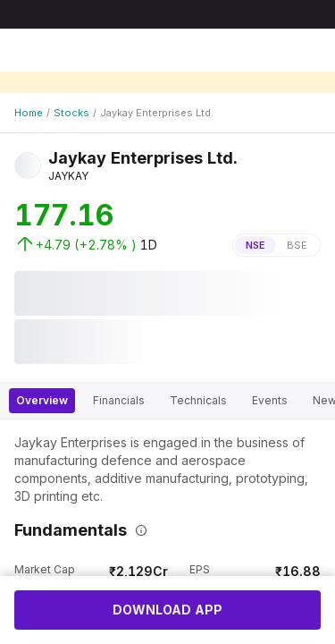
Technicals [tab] (198, 400)
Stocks (71, 113)
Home (29, 113)
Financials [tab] (119, 400)
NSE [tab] (255, 245)
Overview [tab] (42, 400)
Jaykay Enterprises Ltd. (157, 113)
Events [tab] (270, 400)
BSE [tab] (297, 245)
